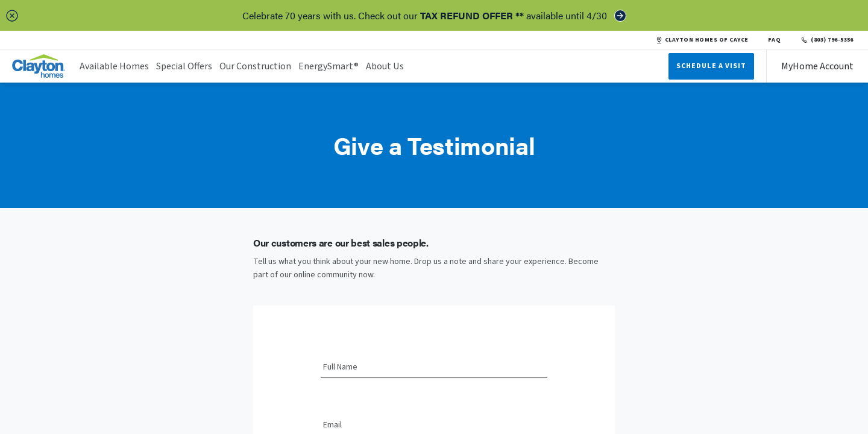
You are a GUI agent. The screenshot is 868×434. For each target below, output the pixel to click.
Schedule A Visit (711, 66)
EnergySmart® (329, 66)
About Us (385, 66)
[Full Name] (434, 368)
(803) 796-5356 (827, 40)
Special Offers (184, 66)
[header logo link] (39, 66)
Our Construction (255, 66)
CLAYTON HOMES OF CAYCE (702, 40)
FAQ (775, 40)
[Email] (434, 426)
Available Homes (114, 66)
